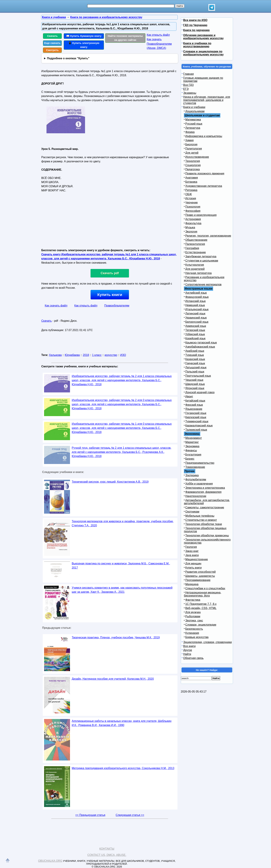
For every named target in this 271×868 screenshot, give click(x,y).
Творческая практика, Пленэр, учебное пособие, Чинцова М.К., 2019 (116, 637)
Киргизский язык (196, 417)
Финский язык (194, 405)
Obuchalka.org (50, 861)
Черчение (191, 203)
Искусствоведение (197, 157)
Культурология (195, 265)
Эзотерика (192, 475)
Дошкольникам (195, 111)
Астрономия (193, 219)
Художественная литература (204, 186)
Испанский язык (195, 301)
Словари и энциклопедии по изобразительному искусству (203, 53)
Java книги (192, 555)
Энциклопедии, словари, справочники (207, 642)
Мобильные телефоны (200, 516)
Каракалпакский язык (199, 426)
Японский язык (195, 388)
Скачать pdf (110, 273)
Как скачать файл (56, 306)
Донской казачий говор (200, 392)
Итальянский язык (197, 309)
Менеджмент (194, 438)
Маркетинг (192, 442)
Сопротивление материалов (203, 284)
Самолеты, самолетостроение (205, 507)
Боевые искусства (197, 637)
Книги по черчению (196, 30)
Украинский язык (196, 318)
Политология (194, 149)
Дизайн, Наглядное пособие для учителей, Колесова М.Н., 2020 (113, 679)
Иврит (189, 396)
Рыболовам (193, 616)
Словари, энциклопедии (201, 625)
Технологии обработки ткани (204, 524)
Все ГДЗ (188, 85)
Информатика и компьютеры (204, 136)
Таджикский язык (196, 430)
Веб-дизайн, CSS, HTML (201, 608)
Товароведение (195, 467)
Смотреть (52, 50)
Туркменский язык (197, 421)
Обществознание (196, 240)
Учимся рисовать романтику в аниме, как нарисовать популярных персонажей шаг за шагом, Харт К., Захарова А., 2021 (122, 590)
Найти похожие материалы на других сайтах (125, 38)
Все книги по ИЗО (195, 20)
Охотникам (192, 512)
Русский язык (194, 124)
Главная (188, 74)
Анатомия (192, 178)
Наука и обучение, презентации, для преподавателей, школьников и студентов (207, 100)
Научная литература (198, 273)
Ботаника (191, 182)
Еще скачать (52, 43)
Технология (193, 161)
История (191, 198)
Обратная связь (193, 658)
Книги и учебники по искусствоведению (197, 45)
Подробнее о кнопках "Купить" (68, 58)
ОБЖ (189, 194)
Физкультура (193, 223)
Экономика (192, 446)
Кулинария (192, 633)
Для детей (192, 153)
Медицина (192, 584)
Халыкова (55, 355)
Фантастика (193, 600)
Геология (191, 547)
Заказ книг (192, 551)
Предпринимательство (200, 463)
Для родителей (195, 269)
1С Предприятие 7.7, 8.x (201, 604)
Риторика (191, 190)
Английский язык (196, 293)
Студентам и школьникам (202, 261)
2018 (86, 355)
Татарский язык (195, 330)
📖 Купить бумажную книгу (84, 36)
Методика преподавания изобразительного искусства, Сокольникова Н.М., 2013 (123, 768)
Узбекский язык (195, 334)
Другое (188, 650)
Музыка (190, 227)
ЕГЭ (186, 89)
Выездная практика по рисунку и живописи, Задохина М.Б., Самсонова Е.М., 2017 (121, 566)
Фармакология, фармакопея (203, 492)
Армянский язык (196, 326)
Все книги (189, 646)
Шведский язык (195, 384)
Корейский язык (195, 338)
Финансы (191, 450)
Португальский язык (198, 376)
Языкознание (194, 409)
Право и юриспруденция (201, 215)
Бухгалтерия (193, 455)
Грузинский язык (196, 413)
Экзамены (190, 93)
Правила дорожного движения (205, 173)
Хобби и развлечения (199, 484)
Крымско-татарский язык (201, 343)
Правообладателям (117, 306)
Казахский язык (195, 359)
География (192, 248)
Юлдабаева (72, 355)
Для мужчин (193, 612)
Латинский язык (195, 314)
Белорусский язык (197, 322)
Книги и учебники (194, 107)
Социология (193, 165)
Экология (191, 232)
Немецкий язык (195, 305)
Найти (187, 654)
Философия (193, 211)
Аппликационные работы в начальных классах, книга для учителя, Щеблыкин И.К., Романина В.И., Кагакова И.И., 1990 (122, 723)
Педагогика (193, 169)
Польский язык (195, 372)
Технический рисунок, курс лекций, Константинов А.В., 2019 (110, 482)
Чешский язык (194, 380)
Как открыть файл (158, 35)
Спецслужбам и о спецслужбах (205, 588)
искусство (111, 355)
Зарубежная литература (201, 256)
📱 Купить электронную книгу (84, 45)
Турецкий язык (195, 355)
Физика (190, 132)
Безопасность (194, 629)
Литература (193, 128)
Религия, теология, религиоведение (208, 236)
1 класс (97, 355)
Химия (189, 140)
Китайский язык (195, 401)
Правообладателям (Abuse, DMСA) (159, 46)
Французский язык (197, 297)
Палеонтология (195, 244)
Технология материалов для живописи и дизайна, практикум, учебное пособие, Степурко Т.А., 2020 (123, 523)
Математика (193, 120)
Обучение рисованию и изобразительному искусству (203, 37)
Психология (193, 207)
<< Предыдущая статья (90, 815)
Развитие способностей (200, 572)
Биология (191, 144)
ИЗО (123, 355)
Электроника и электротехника (205, 488)
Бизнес (190, 459)
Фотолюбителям (196, 479)
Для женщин (193, 563)
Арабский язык (195, 351)
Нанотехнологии (196, 496)
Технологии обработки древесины (207, 535)
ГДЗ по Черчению (195, 25)
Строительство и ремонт (201, 520)
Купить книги (110, 295)
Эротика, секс (194, 621)
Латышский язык (196, 367)
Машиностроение (197, 559)
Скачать (52, 36)
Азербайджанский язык (200, 347)
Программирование (198, 580)
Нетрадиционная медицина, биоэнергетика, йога (203, 594)
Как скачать (154, 39)
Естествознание (196, 252)
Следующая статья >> (130, 815)
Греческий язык (195, 363)
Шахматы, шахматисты (200, 576)
